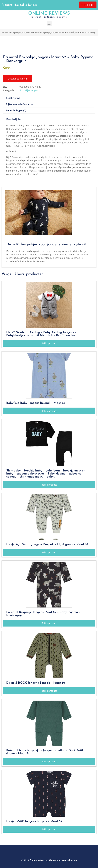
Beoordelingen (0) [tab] (16, 110)
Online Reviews (49, 14)
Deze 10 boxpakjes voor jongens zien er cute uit (46, 245)
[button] (49, 24)
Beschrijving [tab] (13, 98)
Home (5, 32)
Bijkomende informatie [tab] (19, 104)
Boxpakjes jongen (19, 32)
